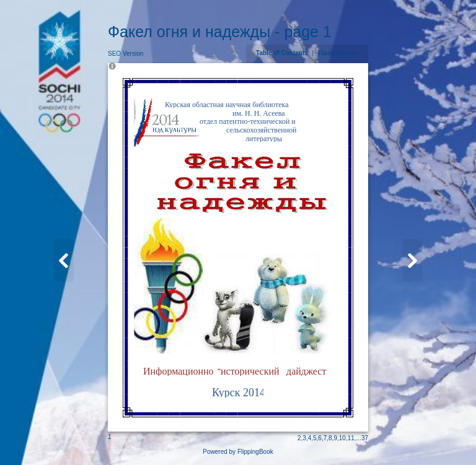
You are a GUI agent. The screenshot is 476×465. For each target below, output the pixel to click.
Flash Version (338, 53)
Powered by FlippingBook (238, 452)
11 (351, 438)
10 (342, 438)
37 (365, 438)
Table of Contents (283, 53)
